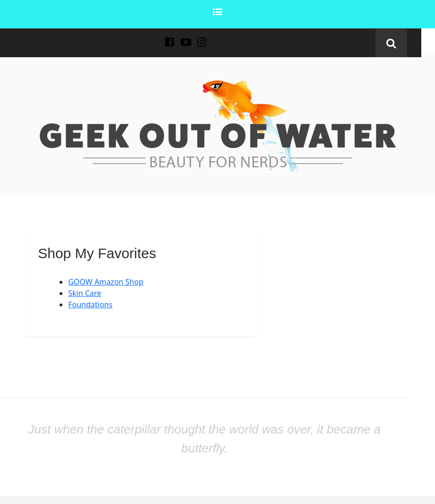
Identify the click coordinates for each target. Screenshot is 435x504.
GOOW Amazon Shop (106, 282)
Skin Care (85, 293)
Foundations (90, 304)
